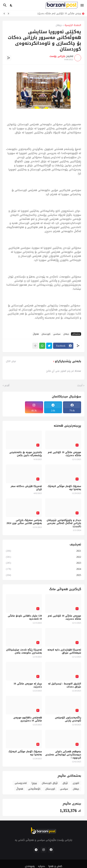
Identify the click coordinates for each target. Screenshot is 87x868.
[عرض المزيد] (35, 346)
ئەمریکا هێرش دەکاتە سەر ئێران (26, 488)
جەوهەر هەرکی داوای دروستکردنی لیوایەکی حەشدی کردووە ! (63, 755)
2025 (43, 575)
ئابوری (76, 783)
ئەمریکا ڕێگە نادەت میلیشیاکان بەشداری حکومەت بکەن (24, 651)
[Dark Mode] (11, 5)
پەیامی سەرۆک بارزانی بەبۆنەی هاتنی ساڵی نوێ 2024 (24, 522)
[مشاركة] (9, 58)
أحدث (80, 386)
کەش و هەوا (55, 866)
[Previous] (8, 14)
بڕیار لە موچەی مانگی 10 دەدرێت (28, 685)
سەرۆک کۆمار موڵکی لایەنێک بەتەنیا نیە (64, 488)
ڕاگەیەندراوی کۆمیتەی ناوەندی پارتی (68, 719)
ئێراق (65, 783)
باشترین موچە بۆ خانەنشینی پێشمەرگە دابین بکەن (26, 454)
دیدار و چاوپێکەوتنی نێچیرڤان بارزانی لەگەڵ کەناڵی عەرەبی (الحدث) (64, 523)
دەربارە (41, 866)
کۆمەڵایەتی (34, 789)
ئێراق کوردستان (50, 783)
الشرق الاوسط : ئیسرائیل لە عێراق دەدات (65, 685)
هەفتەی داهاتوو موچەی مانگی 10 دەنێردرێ (28, 719)
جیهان (59, 26)
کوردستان (46, 334)
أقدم (7, 386)
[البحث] (4, 5)
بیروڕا (34, 783)
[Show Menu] (82, 5)
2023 (43, 563)
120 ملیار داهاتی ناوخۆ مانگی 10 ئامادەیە (25, 617)
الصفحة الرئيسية (73, 26)
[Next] (4, 14)
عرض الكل (11, 361)
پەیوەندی (30, 866)
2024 (43, 569)
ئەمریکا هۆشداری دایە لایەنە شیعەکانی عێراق (64, 651)
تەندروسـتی (21, 783)
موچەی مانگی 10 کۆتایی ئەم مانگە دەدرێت (58, 14)
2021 (43, 551)
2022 (43, 557)
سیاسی (57, 334)
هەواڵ (36, 334)
